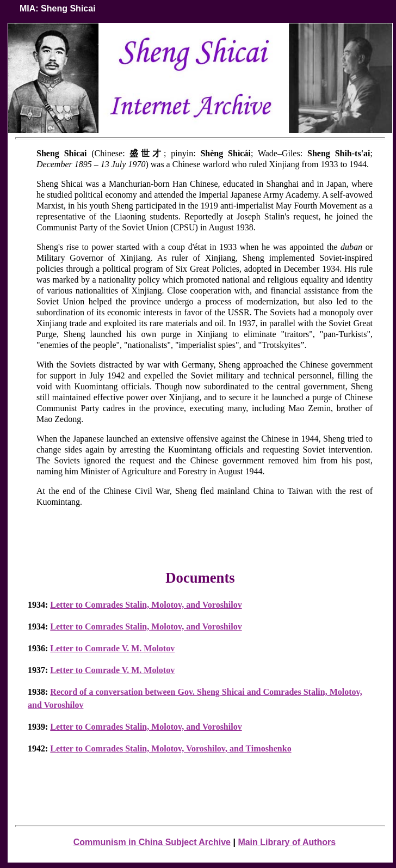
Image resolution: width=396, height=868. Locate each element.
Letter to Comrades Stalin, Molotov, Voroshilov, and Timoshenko (171, 748)
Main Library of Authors (287, 842)
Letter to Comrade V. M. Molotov (112, 648)
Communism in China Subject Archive (152, 842)
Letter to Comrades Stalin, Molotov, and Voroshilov (146, 605)
